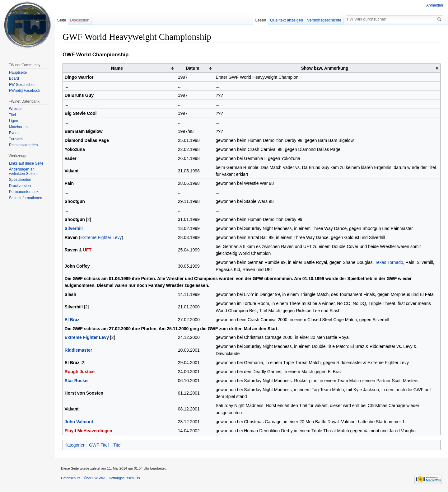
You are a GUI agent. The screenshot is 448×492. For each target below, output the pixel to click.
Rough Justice (80, 372)
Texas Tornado (389, 262)
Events (15, 133)
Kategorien (75, 445)
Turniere (16, 139)
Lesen (261, 20)
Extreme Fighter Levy (101, 237)
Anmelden (435, 5)
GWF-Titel (99, 445)
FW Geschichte (22, 85)
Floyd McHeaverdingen (89, 431)
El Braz (72, 320)
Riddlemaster (79, 350)
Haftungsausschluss (124, 478)
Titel (117, 445)
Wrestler (16, 109)
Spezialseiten (20, 180)
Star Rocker (77, 381)
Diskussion (80, 20)
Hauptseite (18, 73)
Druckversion (20, 186)
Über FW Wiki (94, 478)
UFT (87, 250)
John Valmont (79, 422)
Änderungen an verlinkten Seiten (23, 171)
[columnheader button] (119, 68)
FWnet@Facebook (25, 91)
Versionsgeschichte (324, 20)
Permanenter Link (24, 192)
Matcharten (18, 127)
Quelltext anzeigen (287, 20)
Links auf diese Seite (26, 163)
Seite (61, 20)
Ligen (14, 121)
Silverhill (74, 228)
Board (14, 78)
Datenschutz (71, 478)
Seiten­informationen (26, 198)
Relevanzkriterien (23, 145)
